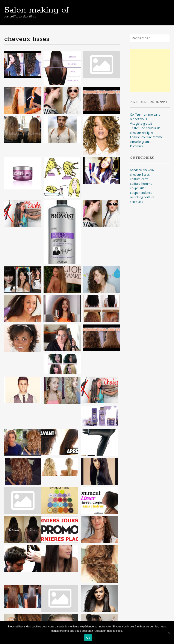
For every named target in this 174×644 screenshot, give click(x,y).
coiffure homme (141, 184)
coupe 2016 (138, 188)
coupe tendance (141, 193)
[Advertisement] (152, 70)
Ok (88, 638)
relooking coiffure (142, 197)
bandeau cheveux (142, 170)
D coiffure (137, 146)
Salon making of (37, 10)
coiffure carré (139, 179)
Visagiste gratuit (141, 123)
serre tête (137, 202)
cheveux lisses (140, 175)
